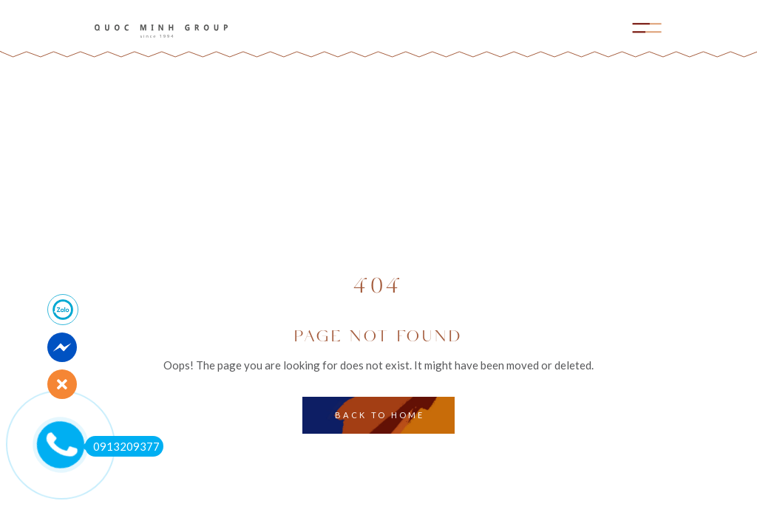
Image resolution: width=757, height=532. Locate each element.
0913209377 (122, 446)
